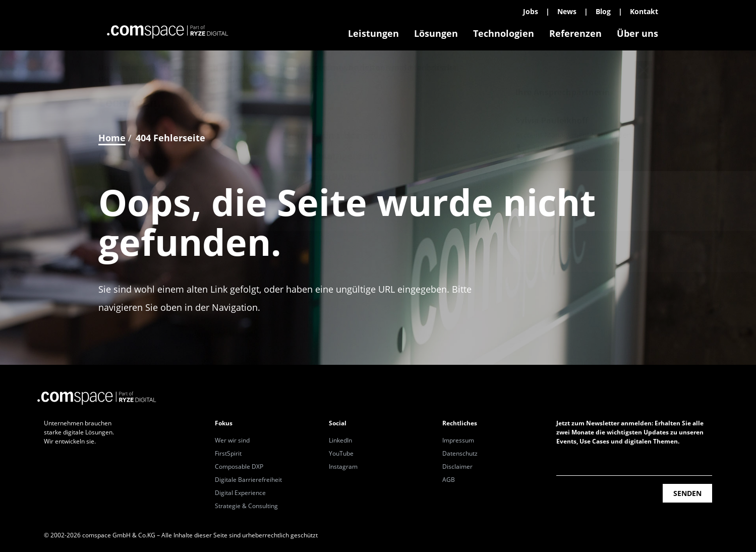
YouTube (341, 453)
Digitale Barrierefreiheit (248, 480)
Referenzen (575, 33)
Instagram (343, 466)
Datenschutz (460, 453)
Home (112, 138)
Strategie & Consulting (246, 506)
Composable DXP (239, 466)
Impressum (458, 440)
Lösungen (436, 33)
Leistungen (373, 33)
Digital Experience (240, 493)
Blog (603, 11)
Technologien (504, 33)
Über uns (637, 33)
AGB (449, 480)
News (567, 11)
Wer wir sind (232, 440)
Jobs (531, 11)
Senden (687, 493)
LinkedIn (340, 440)
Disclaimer (457, 466)
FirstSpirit (228, 453)
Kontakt (644, 11)
